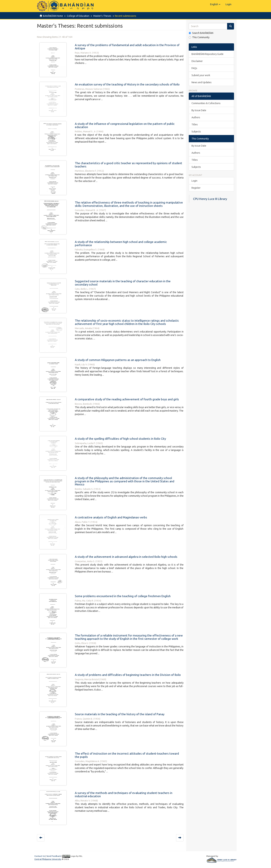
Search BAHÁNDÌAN (201, 33)
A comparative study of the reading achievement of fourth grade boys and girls (127, 399)
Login (194, 181)
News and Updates (202, 82)
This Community (199, 37)
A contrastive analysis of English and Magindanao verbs (111, 517)
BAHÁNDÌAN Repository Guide (207, 54)
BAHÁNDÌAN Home (53, 16)
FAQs (194, 68)
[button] (215, 4)
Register (196, 188)
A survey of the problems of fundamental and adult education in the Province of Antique (127, 47)
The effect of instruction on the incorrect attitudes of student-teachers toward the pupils (127, 755)
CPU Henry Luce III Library (210, 199)
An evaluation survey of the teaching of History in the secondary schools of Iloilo (127, 84)
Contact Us (40, 856)
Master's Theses (101, 16)
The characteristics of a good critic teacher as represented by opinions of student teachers (129, 165)
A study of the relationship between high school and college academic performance (121, 243)
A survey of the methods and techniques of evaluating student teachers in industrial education (124, 794)
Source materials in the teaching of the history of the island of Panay (120, 714)
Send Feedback (54, 856)
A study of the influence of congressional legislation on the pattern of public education (125, 125)
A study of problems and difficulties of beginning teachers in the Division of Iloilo (128, 675)
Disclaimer (197, 61)
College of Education (78, 16)
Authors (196, 117)
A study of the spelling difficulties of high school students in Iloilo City (120, 439)
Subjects (196, 132)
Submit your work (201, 75)
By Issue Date (199, 110)
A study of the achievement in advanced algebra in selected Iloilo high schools (126, 557)
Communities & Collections (206, 103)
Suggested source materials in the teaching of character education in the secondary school (123, 283)
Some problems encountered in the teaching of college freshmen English (123, 596)
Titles (195, 124)
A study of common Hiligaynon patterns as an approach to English (118, 360)
